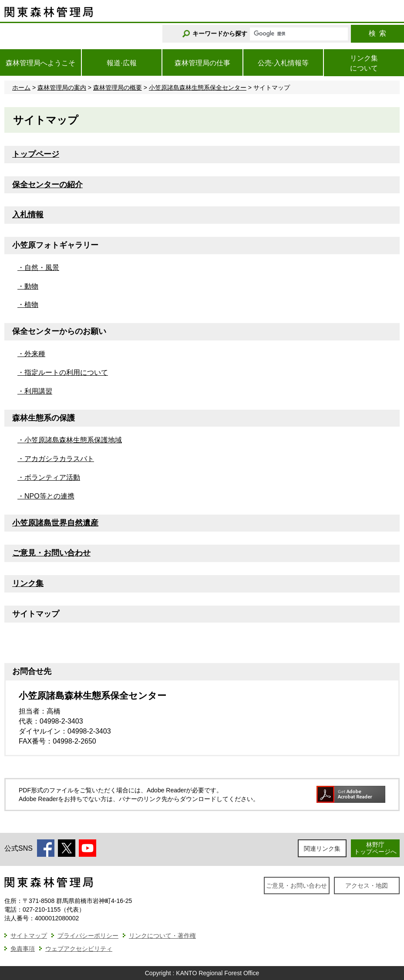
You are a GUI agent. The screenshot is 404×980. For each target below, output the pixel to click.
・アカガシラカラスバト (56, 459)
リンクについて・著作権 (162, 936)
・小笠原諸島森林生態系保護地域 (70, 440)
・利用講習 (35, 391)
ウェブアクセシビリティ (79, 949)
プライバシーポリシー (88, 936)
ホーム (21, 88)
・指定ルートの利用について (63, 372)
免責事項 (23, 949)
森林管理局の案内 (62, 88)
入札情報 (28, 215)
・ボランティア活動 (49, 477)
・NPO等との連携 (46, 496)
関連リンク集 (322, 849)
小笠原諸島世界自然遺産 (55, 523)
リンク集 (28, 583)
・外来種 (31, 354)
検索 (377, 33)
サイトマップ (29, 936)
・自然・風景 (38, 268)
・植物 (28, 305)
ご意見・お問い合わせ (51, 553)
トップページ (36, 154)
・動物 (28, 286)
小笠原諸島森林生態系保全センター (198, 88)
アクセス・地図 (367, 886)
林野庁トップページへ (375, 848)
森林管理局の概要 (118, 88)
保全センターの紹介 (47, 185)
